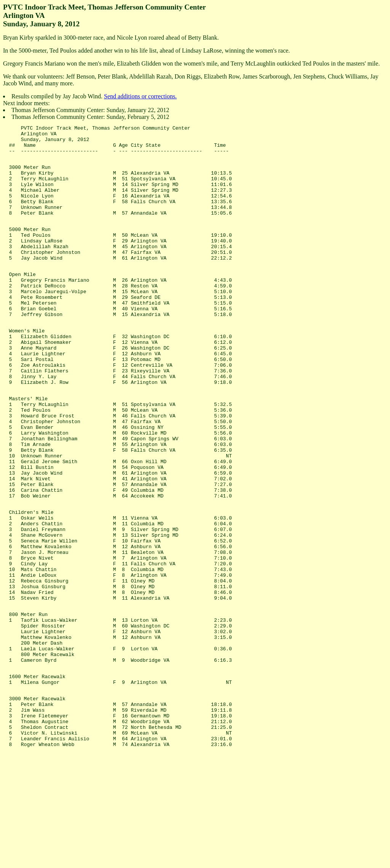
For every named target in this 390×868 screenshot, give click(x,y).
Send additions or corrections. (140, 96)
